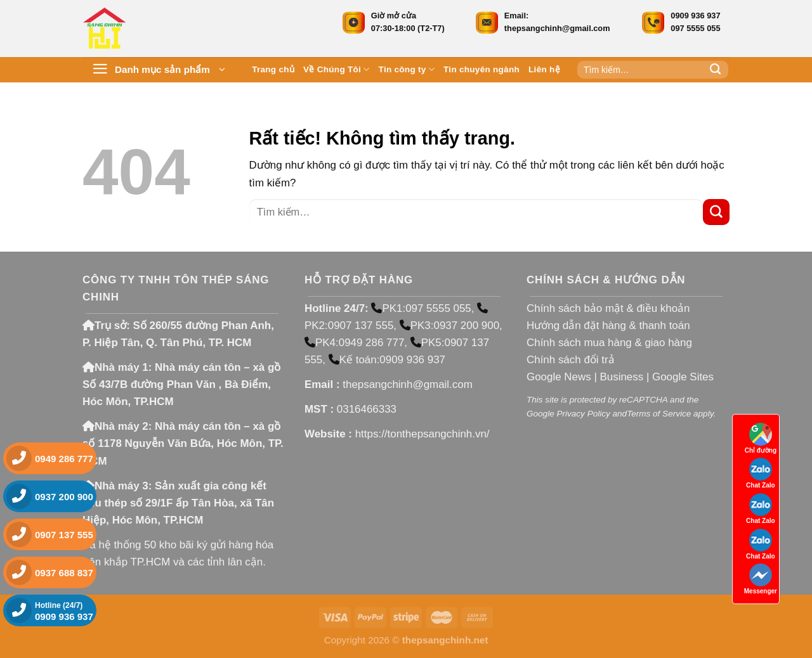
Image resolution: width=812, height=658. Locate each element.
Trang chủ (273, 69)
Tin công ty (407, 69)
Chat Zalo (761, 473)
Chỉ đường (761, 438)
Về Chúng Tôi (337, 69)
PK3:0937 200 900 (449, 326)
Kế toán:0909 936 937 (387, 360)
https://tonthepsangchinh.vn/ (422, 434)
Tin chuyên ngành (481, 69)
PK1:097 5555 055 (421, 308)
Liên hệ (544, 69)
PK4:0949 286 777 (354, 343)
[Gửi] (716, 70)
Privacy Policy (583, 414)
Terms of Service (659, 414)
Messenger (761, 579)
